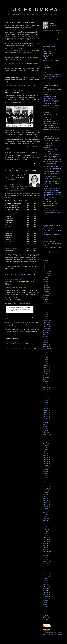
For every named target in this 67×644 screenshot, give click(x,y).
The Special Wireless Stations (50, 150)
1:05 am (23, 164)
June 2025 (46, 614)
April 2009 (46, 334)
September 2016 (47, 501)
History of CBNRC (47, 120)
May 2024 (45, 604)
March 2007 (46, 295)
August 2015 (46, 479)
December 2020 (47, 567)
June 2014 (46, 452)
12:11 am (23, 275)
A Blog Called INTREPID (49, 122)
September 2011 (47, 387)
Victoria (46, 158)
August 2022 (46, 585)
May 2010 (45, 360)
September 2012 (47, 411)
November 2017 (47, 522)
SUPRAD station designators (51, 168)
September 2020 (47, 561)
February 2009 (47, 331)
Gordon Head (54, 175)
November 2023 (47, 594)
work (47, 633)
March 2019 (46, 544)
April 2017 (46, 512)
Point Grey (59, 180)
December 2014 (47, 463)
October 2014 (46, 459)
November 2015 (47, 485)
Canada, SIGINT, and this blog (51, 39)
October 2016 (46, 503)
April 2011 (46, 379)
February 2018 (47, 528)
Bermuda (58, 170)
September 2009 (47, 344)
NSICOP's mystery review (49, 251)
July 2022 (45, 583)
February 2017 (47, 510)
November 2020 (47, 565)
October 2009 (46, 346)
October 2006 (46, 287)
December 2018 (47, 542)
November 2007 (47, 303)
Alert (55, 153)
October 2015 (46, 483)
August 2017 (46, 518)
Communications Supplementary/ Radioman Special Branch (53, 185)
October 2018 (46, 538)
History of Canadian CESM (50, 201)
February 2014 (47, 444)
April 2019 (46, 545)
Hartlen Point (51, 177)
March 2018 (46, 530)
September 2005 (47, 268)
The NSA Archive (47, 133)
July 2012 (45, 407)
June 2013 (46, 428)
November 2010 (47, 370)
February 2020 (47, 553)
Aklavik (51, 170)
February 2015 (47, 467)
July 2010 (45, 364)
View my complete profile (50, 34)
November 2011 (47, 391)
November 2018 (47, 540)
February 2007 (47, 293)
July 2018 (45, 536)
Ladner (46, 178)
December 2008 (47, 327)
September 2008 (47, 321)
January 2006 (46, 274)
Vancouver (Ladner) (53, 156)
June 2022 (46, 581)
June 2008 (46, 317)
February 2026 (47, 618)
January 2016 (46, 489)
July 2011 (45, 385)
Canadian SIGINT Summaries (50, 124)
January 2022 (46, 577)
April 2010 (46, 358)
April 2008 (46, 313)
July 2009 (45, 340)
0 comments (30, 275)
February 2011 (47, 375)
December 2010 (47, 372)
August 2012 (46, 409)
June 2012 (46, 405)
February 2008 (47, 309)
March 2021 (46, 569)
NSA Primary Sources (48, 131)
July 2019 (45, 547)
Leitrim (50, 155)
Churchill (57, 172)
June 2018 (46, 534)
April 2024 (46, 602)
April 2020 (46, 555)
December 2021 (47, 575)
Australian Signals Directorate (50, 60)
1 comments (29, 86)
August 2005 (46, 266)
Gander (59, 173)
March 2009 (46, 332)
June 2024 (46, 606)
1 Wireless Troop (53, 158)
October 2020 (46, 563)
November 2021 (47, 573)
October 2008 (46, 323)
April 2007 (46, 297)
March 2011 (46, 377)
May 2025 (45, 612)
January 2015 (46, 465)
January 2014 (46, 442)
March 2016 (46, 493)
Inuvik (56, 177)
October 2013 (46, 436)
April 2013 (46, 424)
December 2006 (47, 289)
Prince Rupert (48, 182)
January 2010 (46, 352)
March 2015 (46, 469)
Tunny (14, 132)
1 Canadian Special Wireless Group (52, 192)
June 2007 (46, 301)
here (18, 81)
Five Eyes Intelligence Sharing (50, 135)
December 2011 (47, 393)
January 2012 (46, 395)
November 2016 (47, 505)
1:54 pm (23, 86)
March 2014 (46, 446)
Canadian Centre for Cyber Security (52, 82)
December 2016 (47, 506)
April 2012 (46, 401)
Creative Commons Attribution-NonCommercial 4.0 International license (52, 634)
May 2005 (45, 260)
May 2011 (45, 381)
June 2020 (46, 557)
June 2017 (46, 514)
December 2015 (47, 487)
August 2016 (46, 499)
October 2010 (46, 368)
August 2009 (46, 342)
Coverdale (47, 173)
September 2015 (47, 481)
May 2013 (45, 426)
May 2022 (45, 579)
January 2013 (46, 418)
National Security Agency (49, 46)
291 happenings (47, 148)
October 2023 (46, 592)
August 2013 (46, 432)
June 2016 (46, 497)
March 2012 (46, 399)
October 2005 (46, 270)
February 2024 (47, 598)
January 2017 (46, 508)
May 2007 (45, 299)
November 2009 (47, 348)
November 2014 (47, 461)
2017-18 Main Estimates (13, 26)
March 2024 (46, 600)
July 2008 (45, 319)
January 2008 (46, 307)
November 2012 (47, 415)
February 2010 (47, 354)
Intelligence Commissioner (49, 96)
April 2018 (46, 532)
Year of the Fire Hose (48, 229)
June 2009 (46, 338)
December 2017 (47, 524)
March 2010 (46, 356)
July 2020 (45, 559)
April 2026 (46, 620)
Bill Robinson (54, 22)
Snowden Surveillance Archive (50, 129)
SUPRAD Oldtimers (48, 146)
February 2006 (47, 276)
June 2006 (46, 284)
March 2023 (46, 589)
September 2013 (47, 434)
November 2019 (47, 551)
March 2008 (46, 311)
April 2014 (46, 448)
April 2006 (46, 280)
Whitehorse (54, 182)
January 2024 (46, 596)
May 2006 (45, 282)
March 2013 (46, 422)
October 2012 (46, 413)
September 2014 (47, 458)
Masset (54, 155)
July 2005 (45, 264)
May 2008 (45, 315)
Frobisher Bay (53, 173)
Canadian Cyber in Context (50, 218)
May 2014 (45, 450)
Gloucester (47, 175)
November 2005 (47, 272)
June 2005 (46, 262)
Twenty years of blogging (49, 242)
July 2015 (45, 477)
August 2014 (46, 456)
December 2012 (47, 417)
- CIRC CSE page (49, 144)
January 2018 (46, 526)
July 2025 (45, 616)
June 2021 (46, 571)
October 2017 (46, 520)
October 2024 (46, 608)
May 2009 (45, 336)
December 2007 (47, 305)
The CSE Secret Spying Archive (51, 127)
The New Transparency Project (51, 216)
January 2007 (46, 291)
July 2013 (45, 430)
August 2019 (46, 549)
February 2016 (47, 491)
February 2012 (47, 397)
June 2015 (46, 475)
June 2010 (46, 362)
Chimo (53, 172)
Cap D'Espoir (47, 172)
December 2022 (47, 587)
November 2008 (47, 325)
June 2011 (46, 383)
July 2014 (45, 454)
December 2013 (47, 440)
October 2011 (46, 389)
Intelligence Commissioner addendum (52, 253)
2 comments (30, 348)
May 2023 (45, 591)
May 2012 (45, 403)
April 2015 (46, 471)
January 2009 (46, 329)
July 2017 (45, 516)
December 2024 (47, 610)
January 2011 (46, 373)
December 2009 (47, 350)
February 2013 (47, 420)
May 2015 (45, 473)
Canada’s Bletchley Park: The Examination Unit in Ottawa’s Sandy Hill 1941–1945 (51, 116)
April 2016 (46, 495)
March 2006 (46, 278)
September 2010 (47, 366)
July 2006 (45, 286)
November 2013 (47, 438)
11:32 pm (23, 348)
